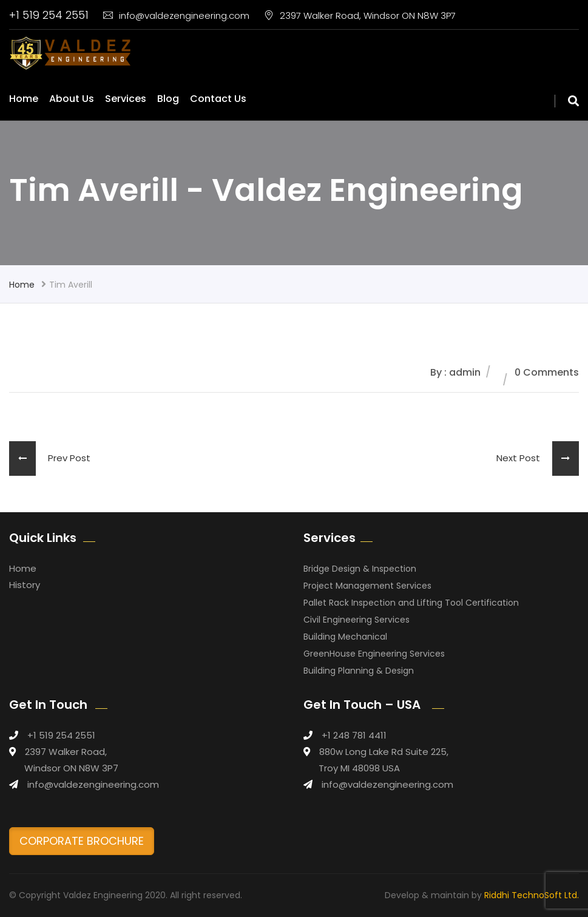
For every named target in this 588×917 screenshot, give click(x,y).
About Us (72, 99)
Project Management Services (367, 586)
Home (24, 99)
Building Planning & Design (359, 671)
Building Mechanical (345, 637)
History (25, 585)
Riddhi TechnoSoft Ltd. (532, 895)
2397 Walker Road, (66, 752)
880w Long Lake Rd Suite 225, (384, 752)
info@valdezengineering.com (176, 15)
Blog (168, 99)
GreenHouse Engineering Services (374, 654)
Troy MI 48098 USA (359, 768)
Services (126, 99)
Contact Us (218, 99)
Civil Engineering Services (357, 620)
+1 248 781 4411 (354, 735)
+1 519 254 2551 (49, 15)
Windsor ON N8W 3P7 (71, 768)
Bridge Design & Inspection (360, 569)
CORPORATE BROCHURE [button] (82, 841)
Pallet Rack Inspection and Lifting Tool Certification (411, 603)
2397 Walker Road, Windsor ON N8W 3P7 (360, 15)
